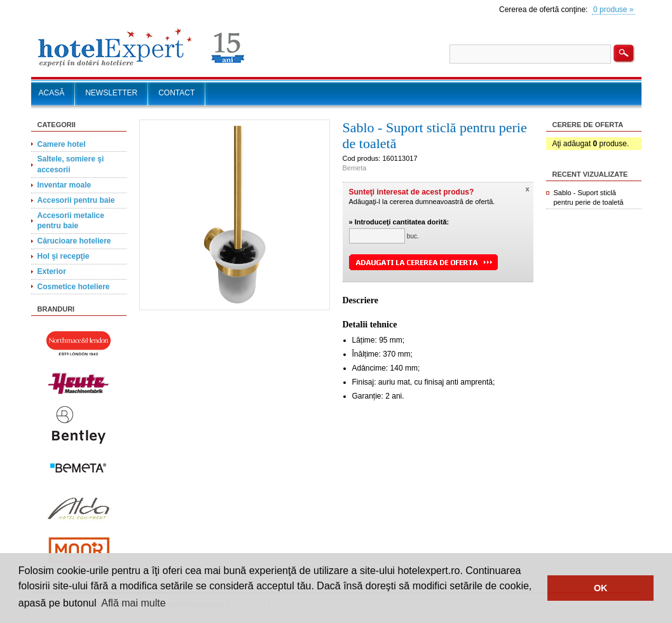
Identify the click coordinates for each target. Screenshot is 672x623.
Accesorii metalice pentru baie (71, 221)
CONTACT (176, 93)
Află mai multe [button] (133, 603)
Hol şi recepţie (64, 256)
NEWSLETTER (111, 93)
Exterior (52, 271)
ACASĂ (52, 93)
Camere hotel (62, 144)
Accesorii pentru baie (76, 200)
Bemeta (355, 168)
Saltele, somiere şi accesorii (71, 164)
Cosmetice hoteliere (74, 287)
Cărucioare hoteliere (74, 241)
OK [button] (601, 588)
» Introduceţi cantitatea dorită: (399, 222)
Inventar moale (65, 185)
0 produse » (613, 10)
